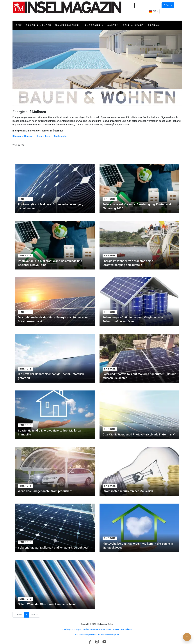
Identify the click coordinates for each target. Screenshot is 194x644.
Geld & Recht (133, 25)
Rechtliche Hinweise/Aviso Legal (97, 629)
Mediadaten (126, 629)
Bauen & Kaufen (39, 25)
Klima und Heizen (22, 136)
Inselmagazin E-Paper (72, 629)
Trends (154, 25)
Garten (113, 25)
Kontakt (116, 629)
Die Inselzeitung (82, 635)
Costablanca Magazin (109, 635)
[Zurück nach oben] (187, 637)
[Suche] (147, 5)
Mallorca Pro (94, 635)
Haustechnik (93, 25)
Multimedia (60, 136)
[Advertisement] (97, 154)
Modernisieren (67, 25)
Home (18, 25)
